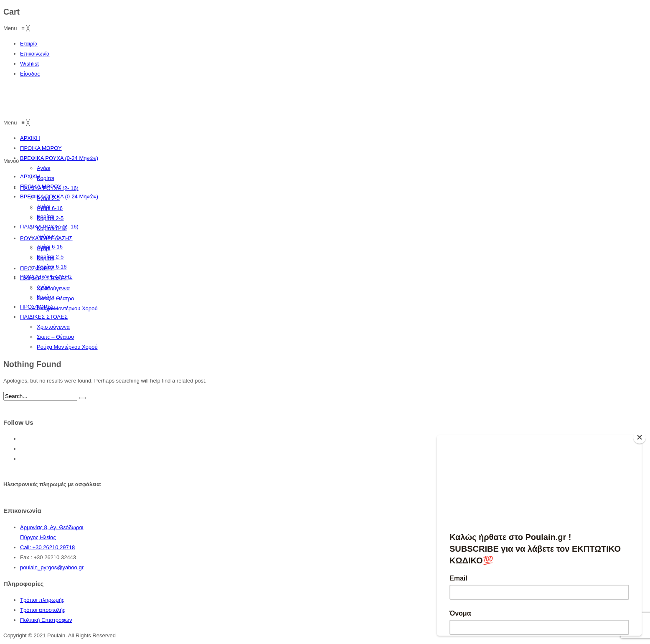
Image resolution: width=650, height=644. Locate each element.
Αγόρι (43, 207)
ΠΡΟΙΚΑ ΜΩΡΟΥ (41, 186)
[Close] (640, 437)
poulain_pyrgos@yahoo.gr (52, 567)
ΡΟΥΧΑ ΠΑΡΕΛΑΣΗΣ (46, 277)
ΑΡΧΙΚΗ (30, 176)
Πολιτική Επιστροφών (46, 620)
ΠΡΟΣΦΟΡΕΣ (37, 307)
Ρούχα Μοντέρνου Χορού (67, 347)
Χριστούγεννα (53, 327)
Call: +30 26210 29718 (47, 547)
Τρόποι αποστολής (43, 610)
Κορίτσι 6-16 (52, 267)
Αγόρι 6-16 (50, 247)
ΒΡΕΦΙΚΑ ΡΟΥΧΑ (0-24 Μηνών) (59, 196)
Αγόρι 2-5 (48, 237)
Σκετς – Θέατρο (55, 337)
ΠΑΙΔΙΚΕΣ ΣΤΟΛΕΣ (44, 317)
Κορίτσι (46, 217)
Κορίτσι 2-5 (50, 257)
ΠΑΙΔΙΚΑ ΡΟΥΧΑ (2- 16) (49, 227)
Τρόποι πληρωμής (42, 600)
